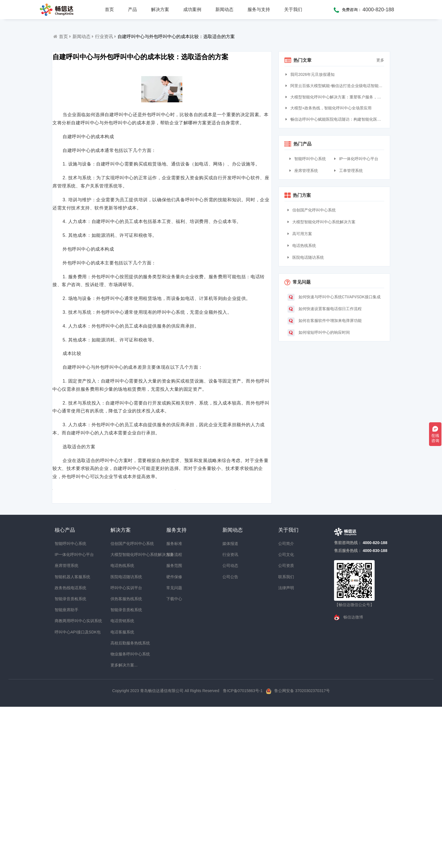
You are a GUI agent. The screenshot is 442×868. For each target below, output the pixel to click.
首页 (109, 9)
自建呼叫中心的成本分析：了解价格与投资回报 (215, 640)
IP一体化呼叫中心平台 (356, 159)
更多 (380, 60)
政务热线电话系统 (65, 743)
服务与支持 (259, 9)
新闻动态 (224, 9)
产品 (132, 9)
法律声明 (286, 743)
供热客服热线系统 (121, 754)
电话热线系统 (302, 246)
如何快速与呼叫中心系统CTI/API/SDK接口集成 (334, 297)
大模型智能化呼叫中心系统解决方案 (321, 222)
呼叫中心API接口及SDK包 (65, 787)
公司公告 (230, 732)
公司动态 (230, 721)
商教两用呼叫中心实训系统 (65, 776)
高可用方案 (300, 234)
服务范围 (174, 721)
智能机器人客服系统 (65, 732)
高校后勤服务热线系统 (121, 798)
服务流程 (174, 710)
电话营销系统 (121, 776)
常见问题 (174, 743)
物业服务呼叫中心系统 (121, 809)
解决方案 (160, 9)
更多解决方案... (121, 820)
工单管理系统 (349, 171)
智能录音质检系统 (65, 754)
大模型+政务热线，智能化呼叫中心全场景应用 (329, 108)
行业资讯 (104, 37)
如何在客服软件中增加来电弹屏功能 (325, 321)
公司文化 (286, 710)
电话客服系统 (121, 787)
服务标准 (174, 699)
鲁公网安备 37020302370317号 (302, 846)
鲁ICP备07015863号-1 (243, 846)
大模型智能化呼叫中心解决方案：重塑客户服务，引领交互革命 (336, 97)
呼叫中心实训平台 (121, 743)
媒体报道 (230, 699)
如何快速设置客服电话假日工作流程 (325, 309)
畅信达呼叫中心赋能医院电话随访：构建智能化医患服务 (336, 119)
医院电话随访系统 (306, 257)
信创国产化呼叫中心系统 (312, 210)
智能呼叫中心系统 (308, 159)
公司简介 (286, 699)
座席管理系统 (304, 171)
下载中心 (174, 754)
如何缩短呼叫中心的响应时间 (319, 333)
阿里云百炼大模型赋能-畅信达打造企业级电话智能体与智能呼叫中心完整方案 (336, 86)
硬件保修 (174, 732)
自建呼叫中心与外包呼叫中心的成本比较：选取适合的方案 (176, 37)
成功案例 (192, 9)
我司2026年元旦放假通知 (311, 74)
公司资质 (286, 721)
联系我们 (286, 732)
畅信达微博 (353, 772)
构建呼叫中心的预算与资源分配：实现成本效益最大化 (107, 640)
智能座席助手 (65, 765)
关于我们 (293, 9)
